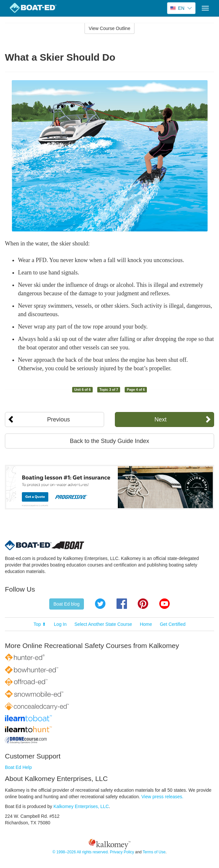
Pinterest (143, 604)
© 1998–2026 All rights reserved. (81, 852)
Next (160, 419)
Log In (60, 624)
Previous (58, 419)
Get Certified (173, 624)
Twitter (100, 604)
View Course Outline (109, 28)
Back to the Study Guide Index (109, 441)
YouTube (164, 604)
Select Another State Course (103, 624)
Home (146, 624)
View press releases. (162, 797)
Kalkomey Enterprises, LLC (81, 806)
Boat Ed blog (67, 604)
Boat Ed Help (18, 767)
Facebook (122, 604)
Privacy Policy (122, 852)
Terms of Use (154, 852)
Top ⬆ (40, 624)
